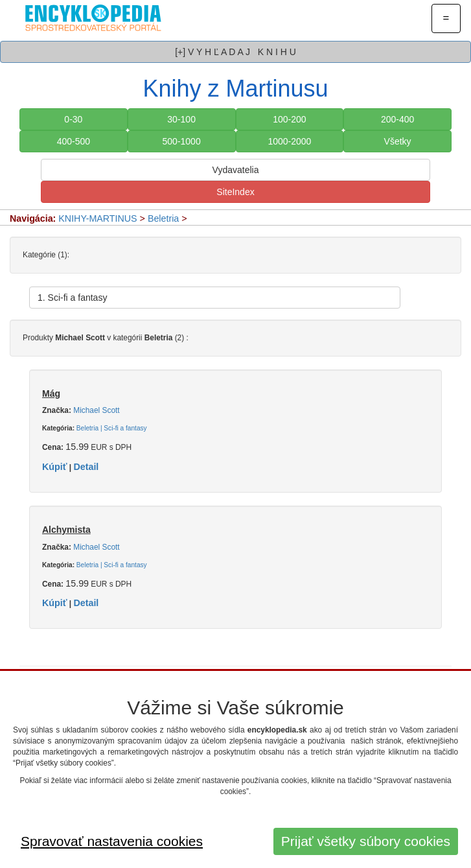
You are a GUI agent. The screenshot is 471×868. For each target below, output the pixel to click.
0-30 (73, 119)
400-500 (74, 141)
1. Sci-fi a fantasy (72, 298)
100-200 (289, 119)
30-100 (181, 119)
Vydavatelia (236, 170)
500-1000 (182, 141)
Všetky (398, 141)
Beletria (163, 218)
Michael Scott (96, 410)
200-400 (397, 119)
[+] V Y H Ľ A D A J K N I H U (235, 52)
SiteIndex (235, 192)
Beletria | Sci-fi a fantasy (112, 428)
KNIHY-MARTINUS (98, 218)
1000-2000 (289, 141)
